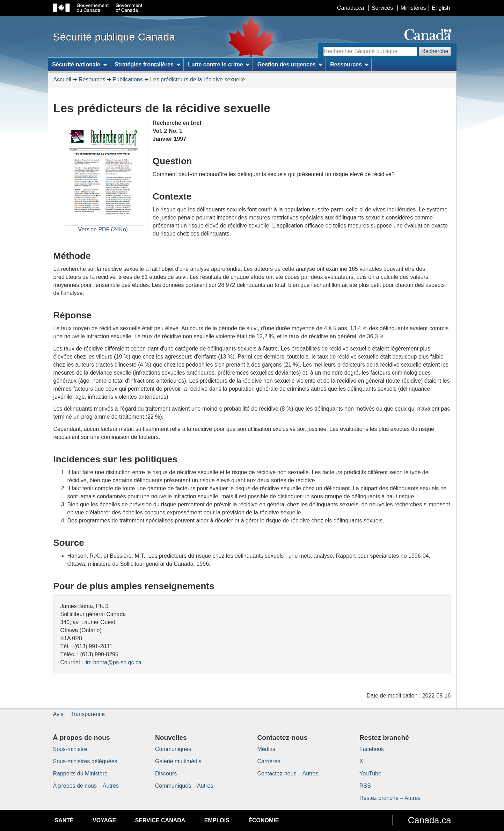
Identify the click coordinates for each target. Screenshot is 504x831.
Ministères (413, 8)
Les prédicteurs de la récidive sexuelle (198, 80)
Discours (166, 774)
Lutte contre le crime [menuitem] (219, 64)
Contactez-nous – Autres (288, 774)
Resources (92, 80)
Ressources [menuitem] (349, 64)
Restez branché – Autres (390, 798)
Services (382, 8)
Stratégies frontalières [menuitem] (147, 64)
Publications (128, 80)
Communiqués (173, 749)
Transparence (88, 714)
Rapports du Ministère (81, 774)
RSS (365, 786)
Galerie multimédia (178, 761)
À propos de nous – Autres (86, 786)
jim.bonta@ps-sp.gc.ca (113, 662)
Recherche (435, 51)
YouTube (370, 774)
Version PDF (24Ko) (103, 178)
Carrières (269, 761)
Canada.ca (350, 8)
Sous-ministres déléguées (85, 761)
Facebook (372, 749)
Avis (58, 714)
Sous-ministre (70, 749)
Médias (266, 749)
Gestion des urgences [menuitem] (290, 64)
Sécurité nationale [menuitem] (79, 64)
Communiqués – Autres (184, 786)
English (441, 8)
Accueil (63, 80)
